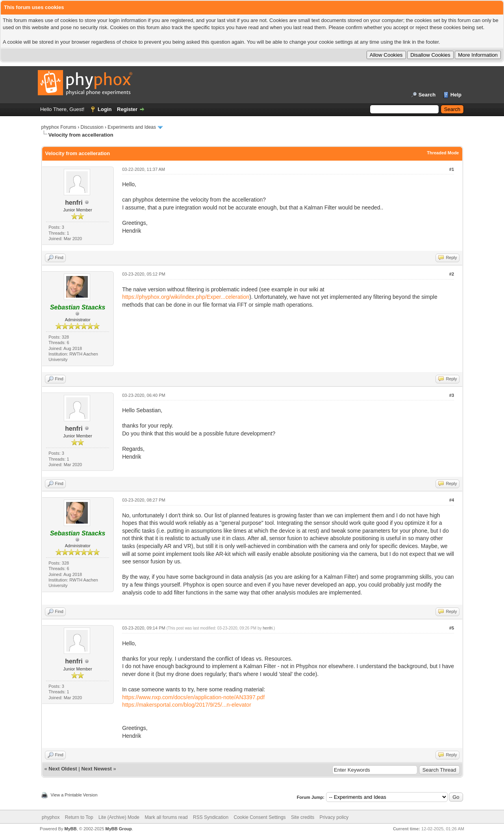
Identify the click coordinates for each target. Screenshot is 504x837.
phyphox (51, 817)
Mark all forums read (166, 817)
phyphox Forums (59, 127)
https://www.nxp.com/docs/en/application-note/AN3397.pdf (193, 697)
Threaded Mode (443, 153)
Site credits (303, 817)
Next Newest (96, 769)
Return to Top (79, 817)
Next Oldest (63, 769)
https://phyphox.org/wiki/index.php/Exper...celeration (186, 297)
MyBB (70, 829)
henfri (74, 203)
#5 (452, 628)
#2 (452, 274)
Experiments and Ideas (132, 127)
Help (456, 95)
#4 (452, 500)
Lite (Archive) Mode (119, 817)
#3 (452, 395)
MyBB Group (119, 829)
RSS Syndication (211, 817)
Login (105, 109)
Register (127, 109)
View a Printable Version (74, 795)
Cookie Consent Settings (259, 817)
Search (427, 95)
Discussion (92, 127)
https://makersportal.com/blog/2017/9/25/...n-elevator (187, 705)
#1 (452, 169)
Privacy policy (334, 817)
